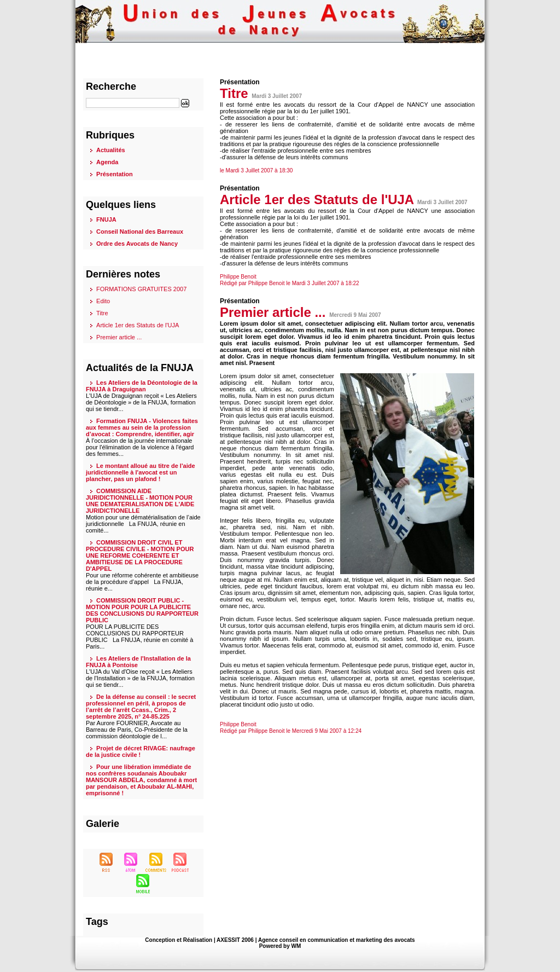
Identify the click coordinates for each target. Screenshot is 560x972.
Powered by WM (280, 946)
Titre (102, 313)
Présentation (115, 174)
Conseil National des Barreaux (140, 232)
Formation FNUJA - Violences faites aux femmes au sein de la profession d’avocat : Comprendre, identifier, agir (142, 427)
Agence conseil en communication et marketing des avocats (337, 940)
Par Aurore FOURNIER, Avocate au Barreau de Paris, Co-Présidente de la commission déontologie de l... (137, 730)
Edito (103, 301)
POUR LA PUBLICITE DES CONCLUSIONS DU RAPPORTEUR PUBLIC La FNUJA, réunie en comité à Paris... (139, 637)
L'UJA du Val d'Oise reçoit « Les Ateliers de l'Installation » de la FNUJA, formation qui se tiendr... (140, 678)
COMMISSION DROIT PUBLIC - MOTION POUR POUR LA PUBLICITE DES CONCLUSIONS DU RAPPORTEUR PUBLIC (142, 610)
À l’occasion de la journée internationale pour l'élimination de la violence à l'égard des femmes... (140, 447)
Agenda (107, 162)
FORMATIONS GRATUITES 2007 (141, 289)
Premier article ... (119, 337)
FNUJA (106, 219)
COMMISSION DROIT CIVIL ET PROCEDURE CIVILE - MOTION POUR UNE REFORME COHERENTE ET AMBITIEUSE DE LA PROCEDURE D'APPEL (140, 556)
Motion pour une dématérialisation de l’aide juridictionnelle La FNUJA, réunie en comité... (143, 524)
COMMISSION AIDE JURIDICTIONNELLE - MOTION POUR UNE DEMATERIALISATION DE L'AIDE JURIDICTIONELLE (140, 501)
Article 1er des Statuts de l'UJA (138, 325)
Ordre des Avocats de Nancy (137, 244)
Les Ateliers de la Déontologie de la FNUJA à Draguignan (142, 386)
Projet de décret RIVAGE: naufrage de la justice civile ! (141, 751)
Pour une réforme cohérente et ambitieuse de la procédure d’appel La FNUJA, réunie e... (142, 582)
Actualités (111, 150)
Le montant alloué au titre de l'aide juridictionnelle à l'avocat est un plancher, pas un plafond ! (141, 472)
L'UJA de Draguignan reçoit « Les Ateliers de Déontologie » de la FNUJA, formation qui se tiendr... (141, 402)
